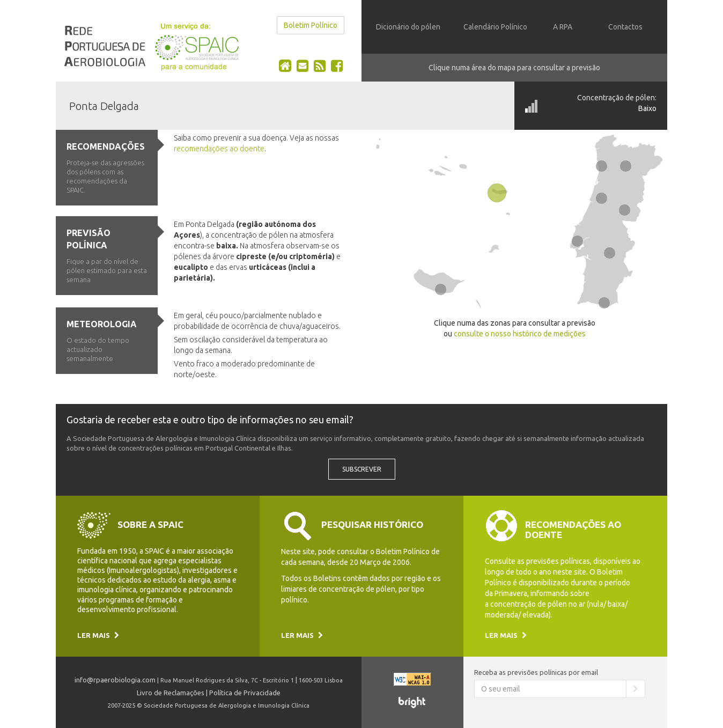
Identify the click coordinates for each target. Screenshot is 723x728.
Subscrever (362, 469)
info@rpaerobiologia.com (115, 680)
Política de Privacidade (245, 693)
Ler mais (98, 635)
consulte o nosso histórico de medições (520, 334)
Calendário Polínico (495, 27)
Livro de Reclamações (171, 693)
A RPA (563, 27)
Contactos (625, 27)
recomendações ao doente (219, 149)
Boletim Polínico (311, 25)
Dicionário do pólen (408, 27)
